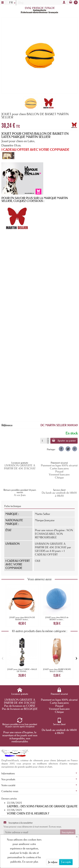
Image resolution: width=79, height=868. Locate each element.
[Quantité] (44, 441)
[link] (61, 449)
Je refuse (53, 862)
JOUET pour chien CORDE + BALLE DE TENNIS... (22, 670)
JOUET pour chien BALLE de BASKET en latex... (57, 618)
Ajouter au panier (64, 441)
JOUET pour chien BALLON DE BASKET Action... (22, 618)
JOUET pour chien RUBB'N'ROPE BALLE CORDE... (57, 670)
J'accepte (66, 862)
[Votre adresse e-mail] (32, 832)
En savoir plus (30, 862)
